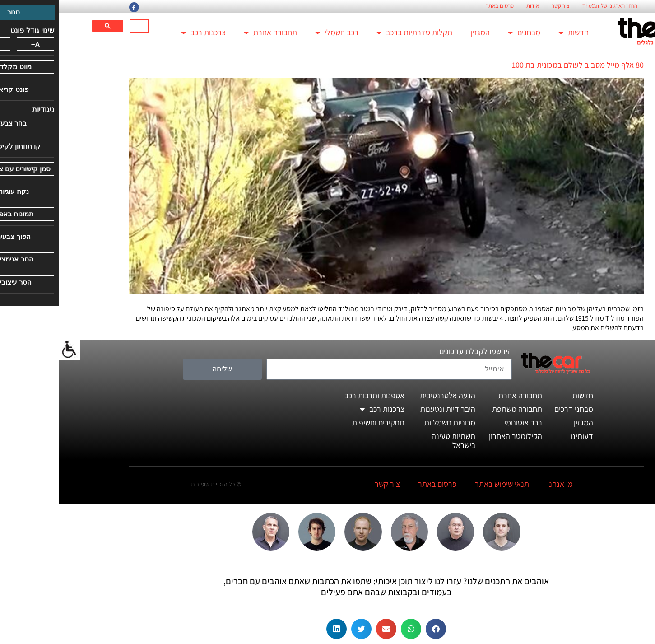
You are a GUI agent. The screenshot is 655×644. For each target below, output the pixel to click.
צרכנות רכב (145, 33)
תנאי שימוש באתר (443, 484)
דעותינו (523, 436)
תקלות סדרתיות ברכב (356, 33)
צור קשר (502, 6)
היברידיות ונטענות (389, 409)
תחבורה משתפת (458, 409)
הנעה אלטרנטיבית (389, 395)
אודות (474, 6)
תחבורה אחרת (212, 33)
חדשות (515, 33)
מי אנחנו (501, 484)
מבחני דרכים (515, 409)
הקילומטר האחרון (457, 436)
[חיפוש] (81, 26)
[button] (377, 629)
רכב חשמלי (278, 33)
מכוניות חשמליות (391, 422)
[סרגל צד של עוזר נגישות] (11, 350)
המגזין (421, 32)
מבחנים (465, 33)
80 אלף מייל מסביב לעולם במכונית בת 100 (519, 65)
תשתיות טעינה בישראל (395, 441)
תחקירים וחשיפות (320, 422)
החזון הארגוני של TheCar (551, 6)
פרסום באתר (441, 6)
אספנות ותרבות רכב (316, 395)
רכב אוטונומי (465, 422)
